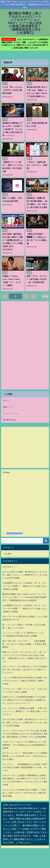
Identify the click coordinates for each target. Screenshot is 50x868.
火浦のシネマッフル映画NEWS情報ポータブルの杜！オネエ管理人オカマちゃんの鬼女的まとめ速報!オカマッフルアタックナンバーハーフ (25, 700)
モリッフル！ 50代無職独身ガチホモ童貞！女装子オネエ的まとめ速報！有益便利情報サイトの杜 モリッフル (25, 767)
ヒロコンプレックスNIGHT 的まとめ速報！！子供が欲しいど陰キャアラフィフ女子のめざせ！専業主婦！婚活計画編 (25, 793)
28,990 (45, 296)
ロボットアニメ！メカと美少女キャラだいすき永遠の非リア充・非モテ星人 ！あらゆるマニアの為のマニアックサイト (25, 670)
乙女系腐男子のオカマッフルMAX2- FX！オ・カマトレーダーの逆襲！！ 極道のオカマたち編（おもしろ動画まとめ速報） (25, 586)
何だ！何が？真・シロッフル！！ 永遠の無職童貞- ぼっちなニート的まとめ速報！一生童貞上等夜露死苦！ (24, 644)
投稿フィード (9, 407)
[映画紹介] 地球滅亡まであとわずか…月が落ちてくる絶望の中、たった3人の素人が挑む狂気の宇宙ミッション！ (13, 129)
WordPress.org (9, 420)
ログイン (7, 401)
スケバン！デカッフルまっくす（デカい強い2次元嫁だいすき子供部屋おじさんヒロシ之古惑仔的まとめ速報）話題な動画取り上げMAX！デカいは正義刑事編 (25, 734)
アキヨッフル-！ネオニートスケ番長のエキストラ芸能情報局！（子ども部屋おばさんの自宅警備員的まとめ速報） (25, 745)
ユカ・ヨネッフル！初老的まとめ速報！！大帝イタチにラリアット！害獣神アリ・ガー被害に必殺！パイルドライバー (25, 711)
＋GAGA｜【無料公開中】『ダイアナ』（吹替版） (37, 165)
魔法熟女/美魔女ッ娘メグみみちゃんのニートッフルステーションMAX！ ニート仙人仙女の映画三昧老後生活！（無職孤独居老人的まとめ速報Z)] (24, 597)
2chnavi (6, 472)
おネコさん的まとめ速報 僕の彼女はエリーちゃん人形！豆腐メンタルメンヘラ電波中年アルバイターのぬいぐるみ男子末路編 (25, 575)
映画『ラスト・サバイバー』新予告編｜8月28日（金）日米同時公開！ (37, 279)
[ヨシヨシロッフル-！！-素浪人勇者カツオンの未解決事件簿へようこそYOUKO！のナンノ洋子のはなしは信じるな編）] (25, 756)
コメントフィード (10, 413)
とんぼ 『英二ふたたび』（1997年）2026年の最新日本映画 (13, 90)
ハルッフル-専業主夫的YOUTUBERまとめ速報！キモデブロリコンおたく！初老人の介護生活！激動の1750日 (25, 681)
